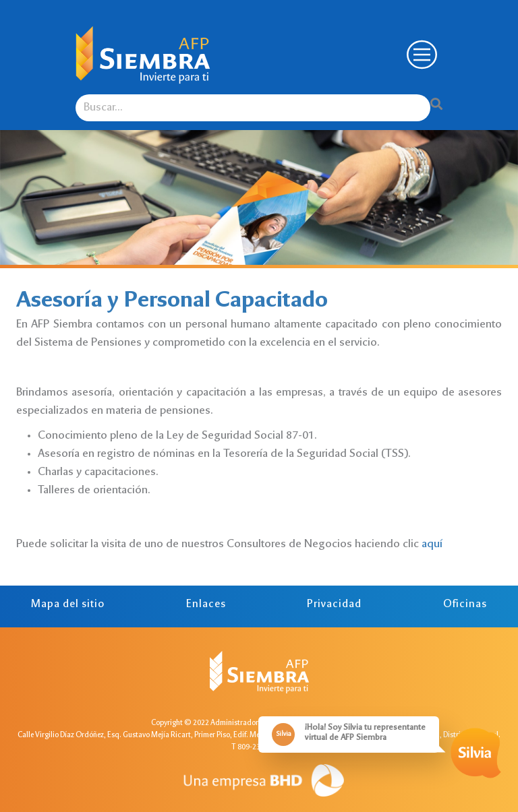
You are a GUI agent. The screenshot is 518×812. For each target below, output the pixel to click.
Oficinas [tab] (465, 605)
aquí (432, 544)
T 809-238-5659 (257, 747)
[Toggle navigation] (420, 55)
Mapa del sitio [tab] (68, 605)
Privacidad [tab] (334, 605)
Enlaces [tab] (206, 605)
